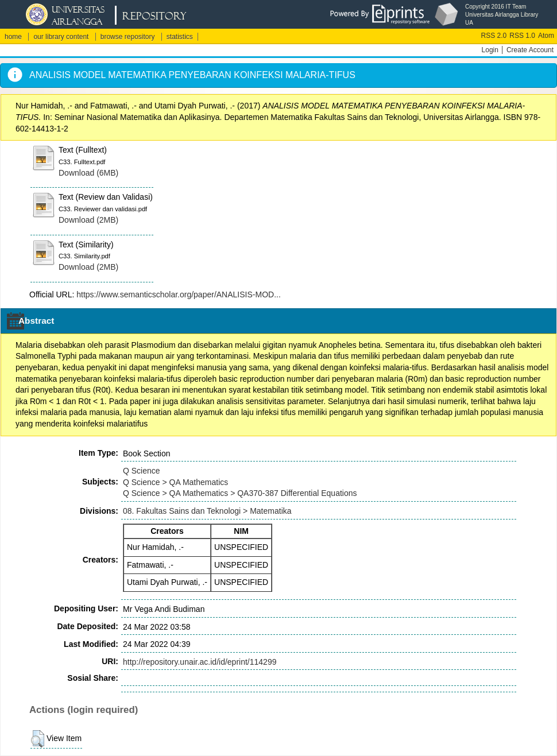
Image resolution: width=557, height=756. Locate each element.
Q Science (142, 471)
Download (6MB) (88, 173)
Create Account (530, 50)
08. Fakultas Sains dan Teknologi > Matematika (207, 511)
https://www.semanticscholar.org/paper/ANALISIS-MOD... (179, 294)
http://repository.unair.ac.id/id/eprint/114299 (200, 662)
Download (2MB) (88, 220)
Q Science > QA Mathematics (175, 482)
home (13, 37)
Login (490, 50)
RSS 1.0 (522, 36)
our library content (61, 37)
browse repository (128, 37)
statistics (180, 37)
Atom (546, 36)
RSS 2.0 (494, 36)
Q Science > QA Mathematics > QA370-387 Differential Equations (240, 493)
